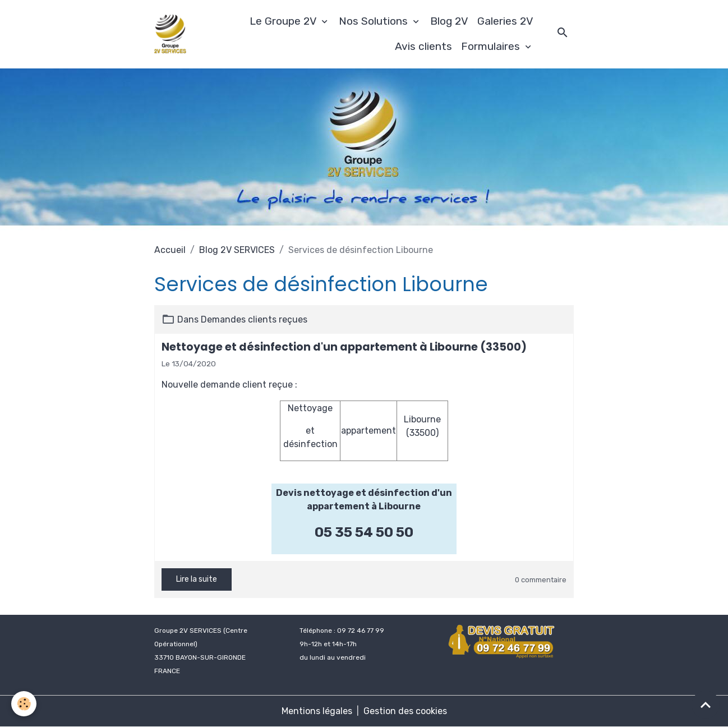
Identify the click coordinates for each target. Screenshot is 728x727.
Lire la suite (197, 579)
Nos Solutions (375, 21)
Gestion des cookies (405, 711)
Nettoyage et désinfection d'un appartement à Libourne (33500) (344, 347)
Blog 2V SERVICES (237, 250)
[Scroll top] (706, 705)
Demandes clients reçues (254, 319)
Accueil (170, 250)
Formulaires (492, 46)
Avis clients (423, 46)
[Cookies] (24, 704)
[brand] (170, 34)
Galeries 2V (505, 21)
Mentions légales (317, 711)
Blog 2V (449, 21)
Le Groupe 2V (284, 21)
